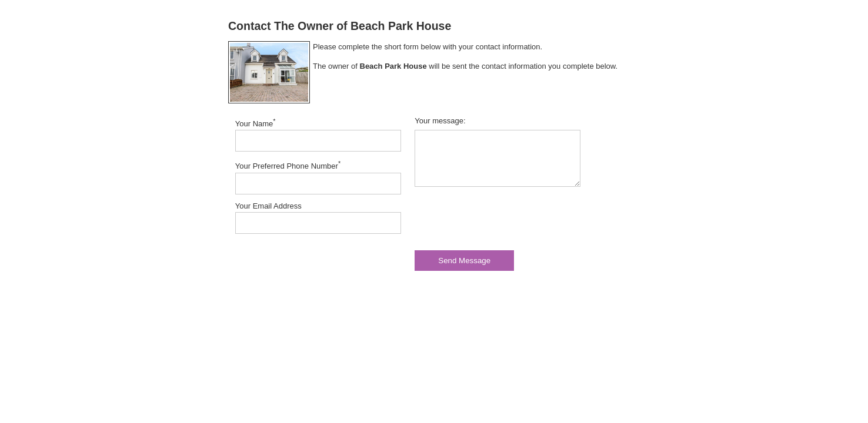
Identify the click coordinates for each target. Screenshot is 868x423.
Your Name (256, 123)
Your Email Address (268, 206)
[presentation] (504, 219)
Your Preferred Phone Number (288, 165)
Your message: (440, 121)
